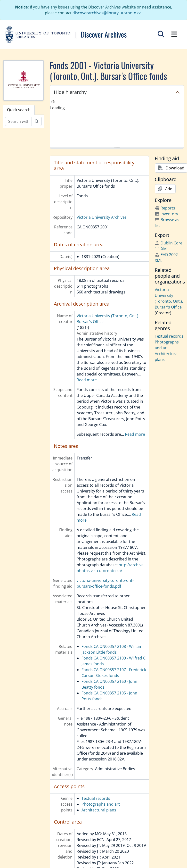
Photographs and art (101, 804)
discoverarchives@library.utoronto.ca (107, 13)
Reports (165, 208)
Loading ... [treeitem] (59, 108)
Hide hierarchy (70, 92)
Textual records (96, 798)
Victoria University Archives (102, 217)
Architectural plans (99, 810)
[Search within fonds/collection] (18, 121)
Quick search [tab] (19, 110)
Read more (87, 380)
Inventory (166, 214)
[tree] (117, 123)
